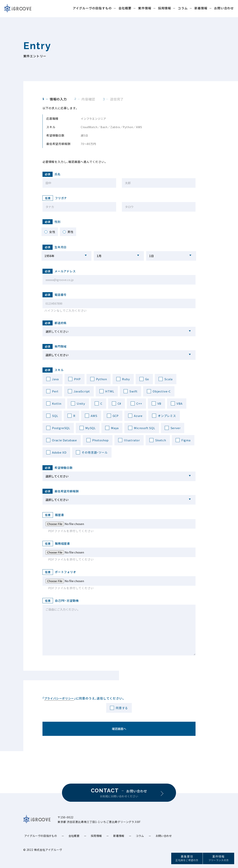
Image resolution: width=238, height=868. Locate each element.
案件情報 (145, 8)
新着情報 (201, 8)
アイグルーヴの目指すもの (92, 8)
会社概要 (125, 8)
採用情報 (165, 8)
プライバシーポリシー (59, 698)
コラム (183, 8)
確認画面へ (119, 729)
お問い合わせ (224, 8)
